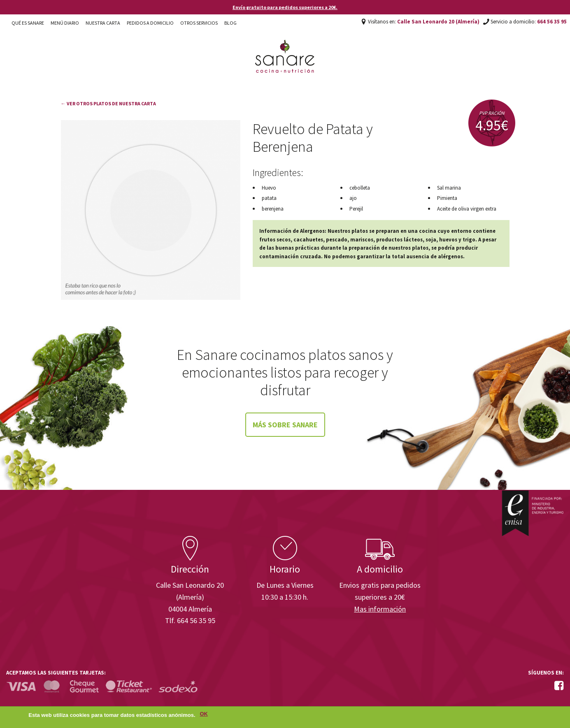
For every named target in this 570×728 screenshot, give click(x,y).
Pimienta (447, 198)
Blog (230, 23)
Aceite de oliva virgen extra (467, 209)
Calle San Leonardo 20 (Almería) (438, 22)
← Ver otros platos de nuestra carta (108, 103)
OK (204, 715)
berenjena (273, 209)
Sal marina (449, 188)
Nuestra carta (103, 23)
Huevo (269, 188)
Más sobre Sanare (285, 425)
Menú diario (65, 23)
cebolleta (360, 188)
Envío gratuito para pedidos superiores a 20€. (285, 7)
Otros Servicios (199, 23)
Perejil (356, 209)
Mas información (380, 609)
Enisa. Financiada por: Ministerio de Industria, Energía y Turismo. (533, 513)
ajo (353, 198)
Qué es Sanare (28, 23)
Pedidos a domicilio (150, 23)
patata (269, 198)
